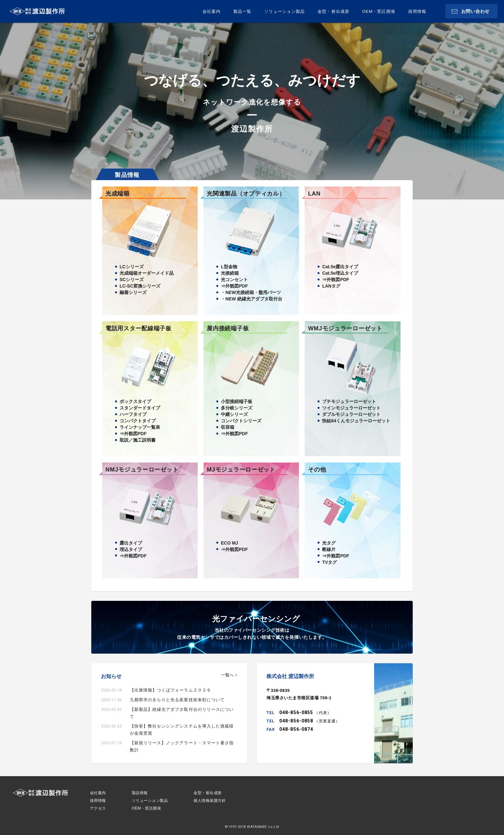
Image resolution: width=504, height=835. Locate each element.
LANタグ (331, 286)
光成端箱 (117, 194)
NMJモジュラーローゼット (142, 470)
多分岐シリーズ (237, 408)
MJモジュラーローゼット (241, 470)
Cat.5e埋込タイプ (340, 273)
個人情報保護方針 (210, 801)
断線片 (329, 549)
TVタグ (329, 562)
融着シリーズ (133, 292)
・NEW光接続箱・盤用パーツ (251, 292)
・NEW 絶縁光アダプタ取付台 (252, 299)
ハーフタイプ (133, 414)
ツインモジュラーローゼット (351, 408)
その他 (317, 470)
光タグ (329, 543)
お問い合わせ (475, 11)
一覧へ (227, 675)
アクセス (98, 808)
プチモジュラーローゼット (349, 401)
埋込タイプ (131, 549)
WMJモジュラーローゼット (345, 328)
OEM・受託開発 (379, 11)
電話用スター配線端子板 (139, 328)
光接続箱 (230, 273)
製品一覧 (242, 11)
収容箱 (228, 427)
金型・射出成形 (333, 11)
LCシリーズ (132, 267)
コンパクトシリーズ (241, 421)
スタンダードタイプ (140, 408)
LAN (314, 194)
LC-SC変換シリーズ (140, 286)
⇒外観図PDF (234, 286)
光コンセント (234, 280)
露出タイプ (131, 543)
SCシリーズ (132, 280)
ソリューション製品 (284, 11)
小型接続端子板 (237, 401)
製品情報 (140, 793)
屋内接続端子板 (228, 328)
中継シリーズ (234, 414)
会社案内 (212, 11)
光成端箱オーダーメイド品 (147, 273)
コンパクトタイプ (138, 421)
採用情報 (417, 11)
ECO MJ (230, 543)
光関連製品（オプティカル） (246, 194)
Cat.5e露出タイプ (340, 267)
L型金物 (229, 267)
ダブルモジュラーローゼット (351, 414)
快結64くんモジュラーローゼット (356, 421)
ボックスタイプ (135, 401)
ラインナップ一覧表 (140, 427)
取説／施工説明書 (138, 440)
